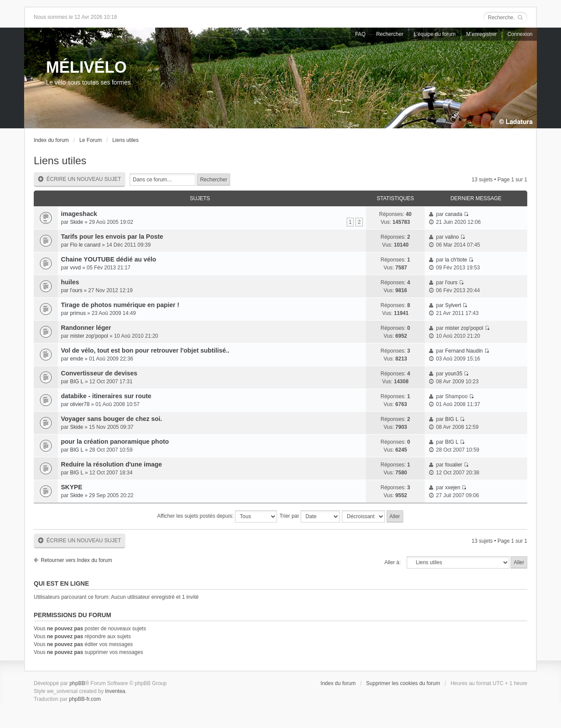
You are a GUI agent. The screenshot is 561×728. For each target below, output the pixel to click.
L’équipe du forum (435, 34)
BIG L (77, 382)
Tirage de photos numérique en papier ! (120, 305)
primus (78, 313)
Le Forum (91, 140)
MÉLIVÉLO (86, 67)
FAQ (360, 34)
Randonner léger (86, 328)
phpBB (77, 683)
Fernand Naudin (464, 351)
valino (452, 237)
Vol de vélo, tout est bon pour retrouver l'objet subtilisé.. (145, 350)
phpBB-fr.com (85, 699)
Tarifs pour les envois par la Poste (112, 237)
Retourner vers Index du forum (76, 560)
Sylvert (453, 305)
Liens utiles (125, 140)
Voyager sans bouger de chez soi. (112, 419)
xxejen (453, 488)
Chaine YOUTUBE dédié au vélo (108, 259)
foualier (453, 465)
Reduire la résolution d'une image (112, 464)
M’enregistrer (482, 34)
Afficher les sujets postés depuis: (217, 516)
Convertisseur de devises (99, 373)
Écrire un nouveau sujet (80, 179)
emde (77, 359)
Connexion (520, 34)
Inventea (115, 691)
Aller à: (392, 562)
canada (453, 214)
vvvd (76, 268)
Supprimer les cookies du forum (403, 683)
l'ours (76, 290)
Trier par (310, 516)
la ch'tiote (456, 260)
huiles (70, 282)
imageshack (79, 214)
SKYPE (72, 487)
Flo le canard (85, 245)
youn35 (453, 374)
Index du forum (51, 140)
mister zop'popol (89, 336)
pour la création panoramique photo (115, 442)
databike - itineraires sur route (106, 396)
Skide (77, 222)
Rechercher (390, 34)
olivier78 (80, 404)
